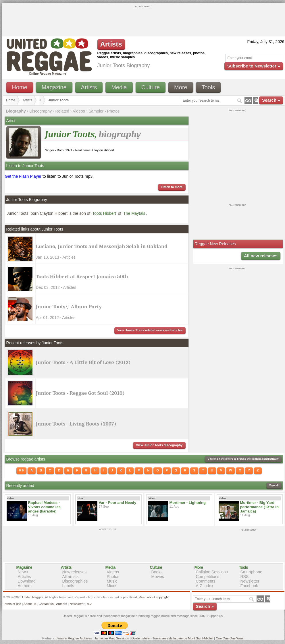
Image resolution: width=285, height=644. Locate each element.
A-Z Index (205, 586)
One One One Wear (230, 638)
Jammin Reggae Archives (74, 638)
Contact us (46, 604)
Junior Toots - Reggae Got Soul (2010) (80, 393)
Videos (79, 111)
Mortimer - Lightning (188, 503)
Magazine (54, 87)
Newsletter (250, 581)
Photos (113, 111)
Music (112, 581)
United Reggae (33, 597)
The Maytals (134, 213)
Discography (41, 111)
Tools (208, 87)
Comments (206, 581)
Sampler (96, 111)
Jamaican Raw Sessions (112, 638)
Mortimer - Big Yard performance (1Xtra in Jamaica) (259, 507)
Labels (68, 586)
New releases (75, 572)
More (181, 87)
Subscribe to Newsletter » (254, 66)
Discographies (75, 581)
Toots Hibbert (104, 213)
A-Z (89, 604)
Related (62, 111)
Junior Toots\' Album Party (69, 307)
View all (274, 485)
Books (157, 572)
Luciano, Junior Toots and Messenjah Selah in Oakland (102, 246)
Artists (89, 87)
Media (119, 87)
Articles (24, 577)
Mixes (112, 586)
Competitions (208, 577)
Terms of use (12, 604)
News (23, 572)
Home (20, 87)
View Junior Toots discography (159, 445)
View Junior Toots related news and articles (150, 330)
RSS (245, 577)
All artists (71, 577)
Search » (271, 100)
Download (27, 581)
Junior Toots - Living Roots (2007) (76, 424)
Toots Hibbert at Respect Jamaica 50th (82, 276)
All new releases (261, 256)
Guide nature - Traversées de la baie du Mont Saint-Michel (172, 638)
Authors (25, 586)
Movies (158, 577)
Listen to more (172, 187)
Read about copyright (154, 597)
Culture (151, 87)
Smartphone (251, 572)
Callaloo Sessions (212, 572)
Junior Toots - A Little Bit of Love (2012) (83, 362)
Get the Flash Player (23, 176)
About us (30, 604)
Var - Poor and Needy (118, 503)
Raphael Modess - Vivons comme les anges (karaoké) (44, 507)
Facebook (249, 586)
